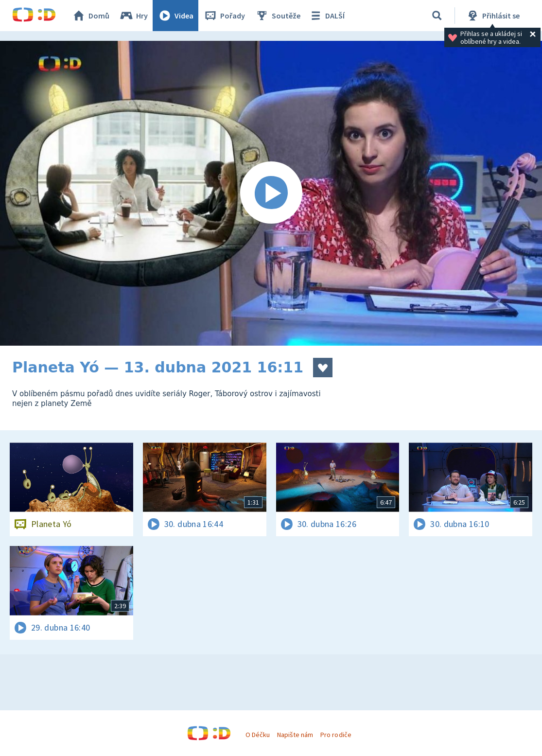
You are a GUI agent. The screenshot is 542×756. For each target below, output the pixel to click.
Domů (90, 16)
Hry (133, 16)
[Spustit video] (271, 193)
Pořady (224, 16)
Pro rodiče (336, 735)
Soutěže (278, 16)
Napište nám (295, 735)
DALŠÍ (326, 16)
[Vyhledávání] (437, 16)
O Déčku (258, 735)
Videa (175, 16)
